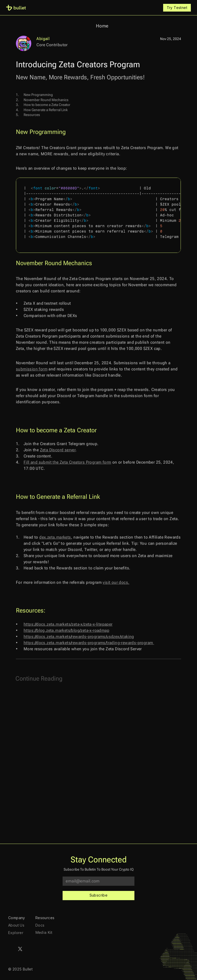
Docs (40, 925)
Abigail (43, 39)
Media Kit (44, 933)
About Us (16, 925)
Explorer (16, 933)
